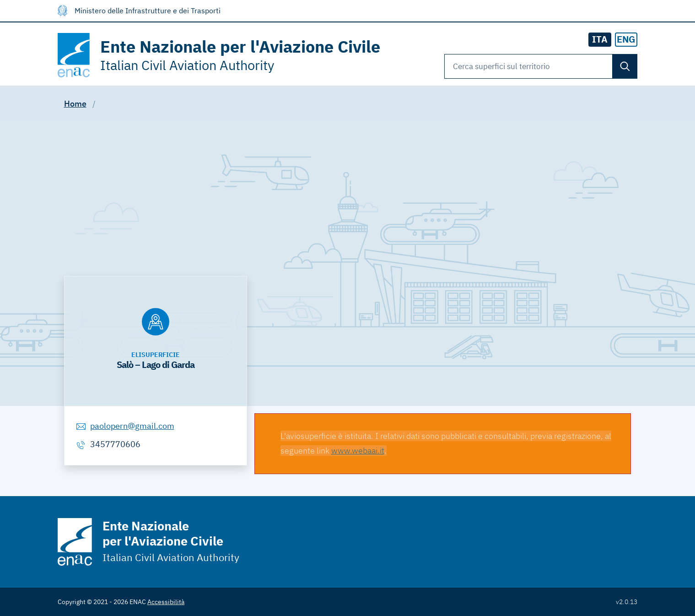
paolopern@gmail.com (132, 426)
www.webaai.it (358, 451)
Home (75, 104)
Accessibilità (166, 602)
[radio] (626, 40)
